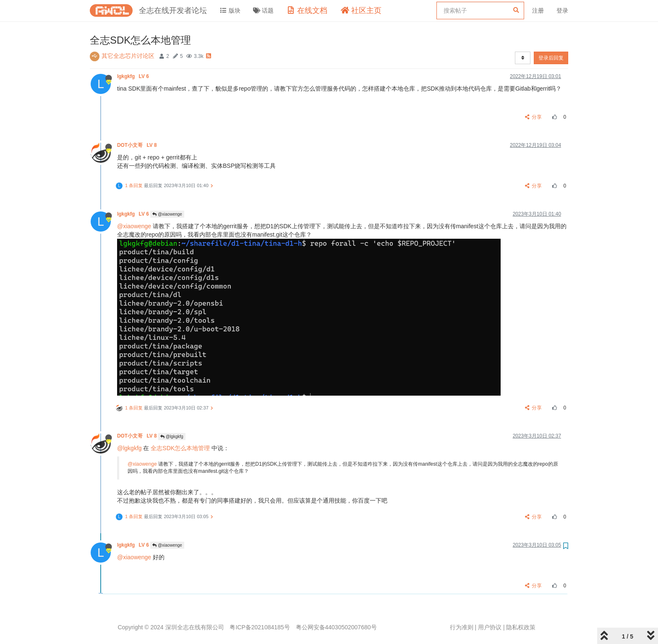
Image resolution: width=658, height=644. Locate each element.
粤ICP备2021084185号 (260, 627)
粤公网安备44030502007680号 (336, 627)
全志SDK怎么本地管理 (180, 448)
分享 (534, 117)
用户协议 (490, 627)
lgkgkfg (134, 76)
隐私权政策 (521, 627)
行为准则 (462, 627)
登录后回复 (551, 58)
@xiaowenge (167, 214)
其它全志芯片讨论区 (128, 56)
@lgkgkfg (172, 437)
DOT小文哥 (138, 145)
